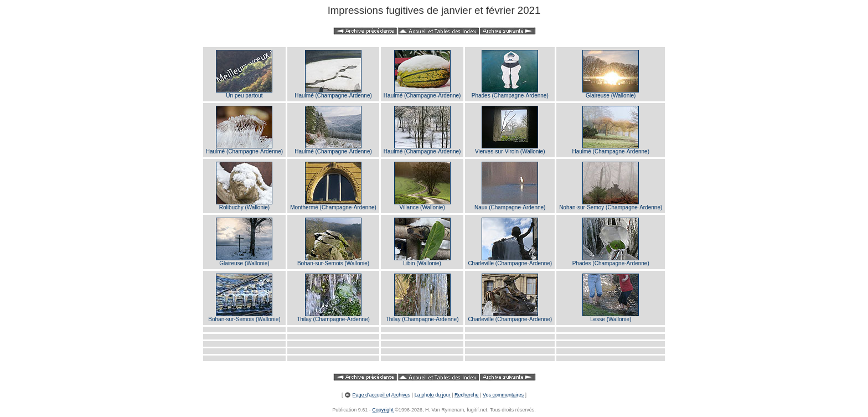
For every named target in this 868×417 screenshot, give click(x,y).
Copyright (383, 410)
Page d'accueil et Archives (382, 395)
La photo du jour (433, 395)
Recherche (467, 395)
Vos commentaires (503, 395)
